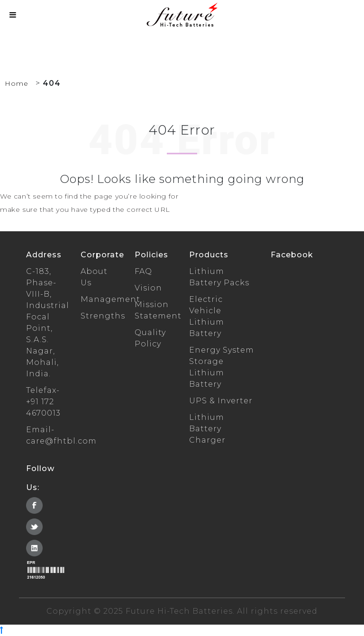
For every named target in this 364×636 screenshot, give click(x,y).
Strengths (103, 316)
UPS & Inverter (221, 401)
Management (110, 299)
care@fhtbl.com (61, 441)
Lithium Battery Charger (207, 429)
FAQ (143, 271)
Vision (148, 288)
